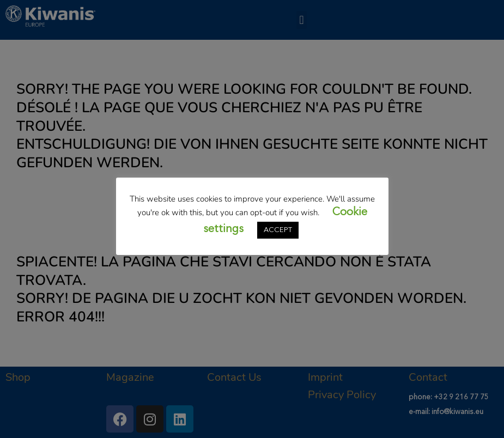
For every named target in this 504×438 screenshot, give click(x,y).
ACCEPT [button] (278, 230)
